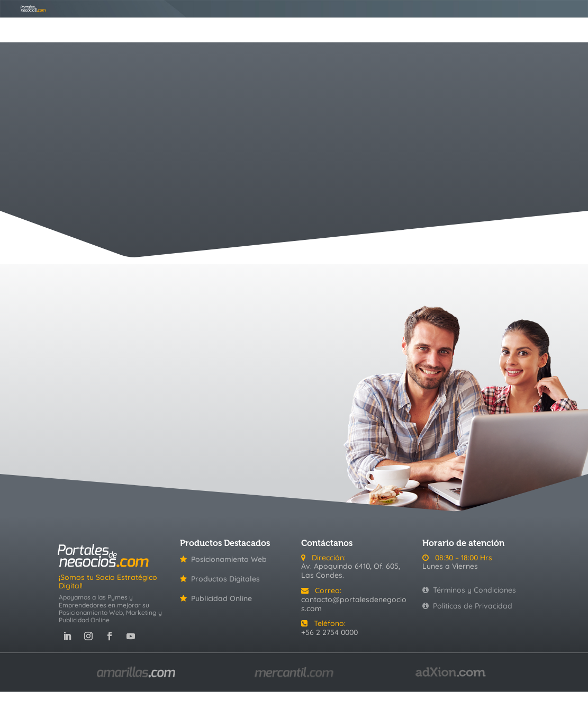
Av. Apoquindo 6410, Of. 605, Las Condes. (351, 571)
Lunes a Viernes (450, 566)
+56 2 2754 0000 (329, 632)
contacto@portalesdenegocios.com (354, 604)
